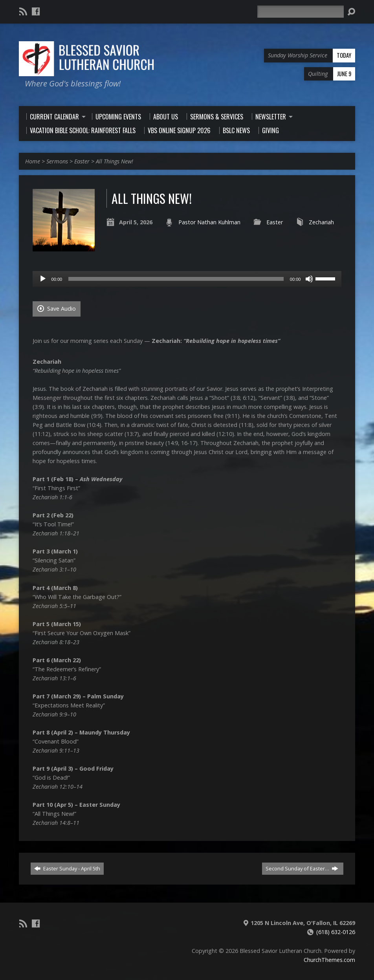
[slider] (176, 279)
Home (33, 161)
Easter (82, 161)
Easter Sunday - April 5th (67, 868)
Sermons (57, 161)
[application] (187, 279)
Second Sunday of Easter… (302, 868)
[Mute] (309, 279)
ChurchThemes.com (329, 960)
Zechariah (321, 222)
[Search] (301, 12)
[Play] (43, 279)
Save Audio (57, 309)
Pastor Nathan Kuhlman (209, 222)
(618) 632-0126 (336, 932)
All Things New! (115, 161)
